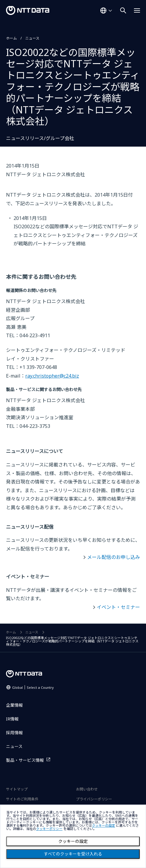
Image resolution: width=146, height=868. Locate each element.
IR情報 (12, 719)
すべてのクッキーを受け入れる (73, 854)
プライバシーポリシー (94, 799)
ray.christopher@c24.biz (52, 376)
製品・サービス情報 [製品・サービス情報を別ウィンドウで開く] (25, 760)
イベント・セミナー (118, 607)
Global (33, 687)
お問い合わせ (87, 789)
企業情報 (14, 705)
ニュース (32, 38)
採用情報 (14, 733)
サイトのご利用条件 (22, 799)
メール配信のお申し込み (114, 557)
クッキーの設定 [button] (103, 826)
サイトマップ (17, 789)
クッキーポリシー (49, 829)
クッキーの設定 (73, 841)
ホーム (11, 38)
